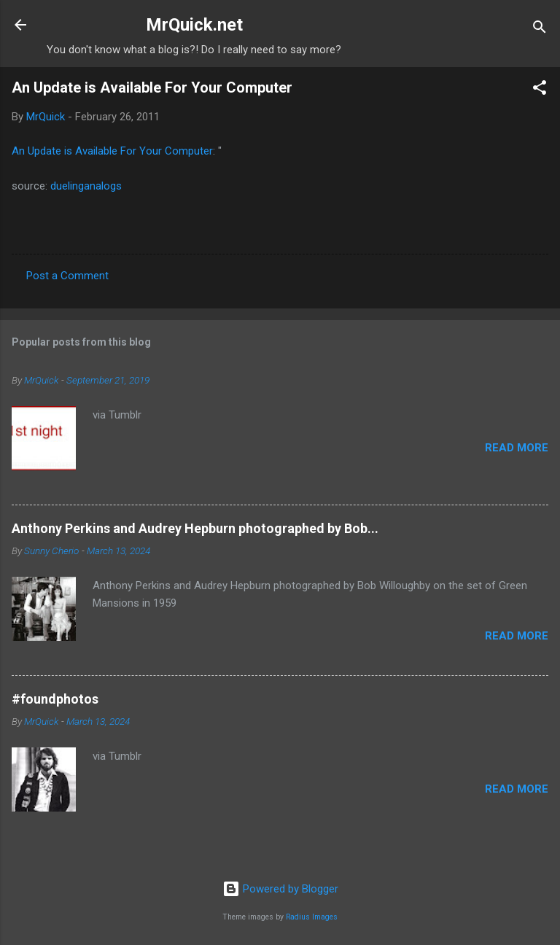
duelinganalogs (86, 186)
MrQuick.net (194, 25)
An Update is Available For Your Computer (152, 87)
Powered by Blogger (280, 889)
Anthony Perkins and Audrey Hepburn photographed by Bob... (195, 528)
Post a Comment (67, 276)
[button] (540, 90)
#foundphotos (55, 699)
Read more (517, 448)
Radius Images (312, 917)
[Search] (540, 30)
